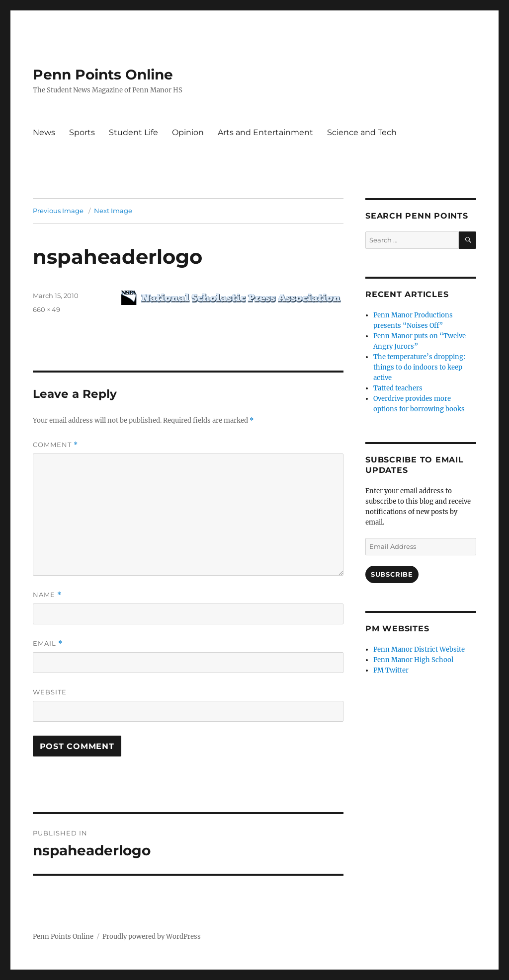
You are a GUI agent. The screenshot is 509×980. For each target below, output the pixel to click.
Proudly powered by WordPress (152, 937)
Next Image (113, 211)
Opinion (188, 132)
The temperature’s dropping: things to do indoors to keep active (419, 367)
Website (50, 692)
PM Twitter (391, 670)
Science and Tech (362, 132)
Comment (55, 445)
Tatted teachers (398, 388)
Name (47, 595)
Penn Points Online (103, 75)
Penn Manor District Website (419, 649)
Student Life (133, 132)
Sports (82, 132)
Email (48, 643)
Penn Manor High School (413, 660)
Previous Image (58, 211)
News (44, 132)
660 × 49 (46, 309)
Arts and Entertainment (265, 132)
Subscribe (392, 574)
